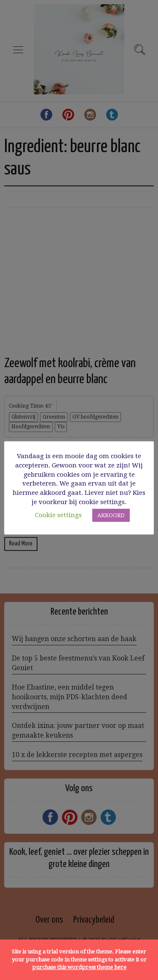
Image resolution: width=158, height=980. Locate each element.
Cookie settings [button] (58, 515)
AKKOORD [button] (111, 515)
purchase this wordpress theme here (79, 967)
